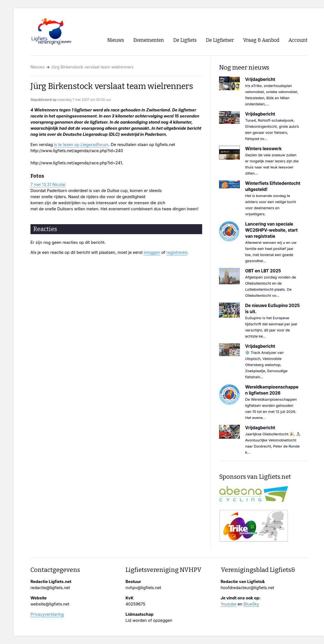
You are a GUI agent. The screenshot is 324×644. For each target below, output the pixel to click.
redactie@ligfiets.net (50, 588)
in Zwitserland (156, 110)
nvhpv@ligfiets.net (143, 588)
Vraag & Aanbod (261, 40)
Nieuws (38, 67)
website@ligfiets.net (50, 604)
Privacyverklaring (47, 614)
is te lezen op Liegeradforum (81, 145)
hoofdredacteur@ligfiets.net (247, 588)
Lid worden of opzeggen (149, 620)
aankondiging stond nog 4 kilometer (156, 122)
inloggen (152, 252)
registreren (177, 252)
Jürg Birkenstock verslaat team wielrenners (92, 67)
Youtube (229, 604)
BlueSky (251, 604)
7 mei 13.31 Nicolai (48, 185)
